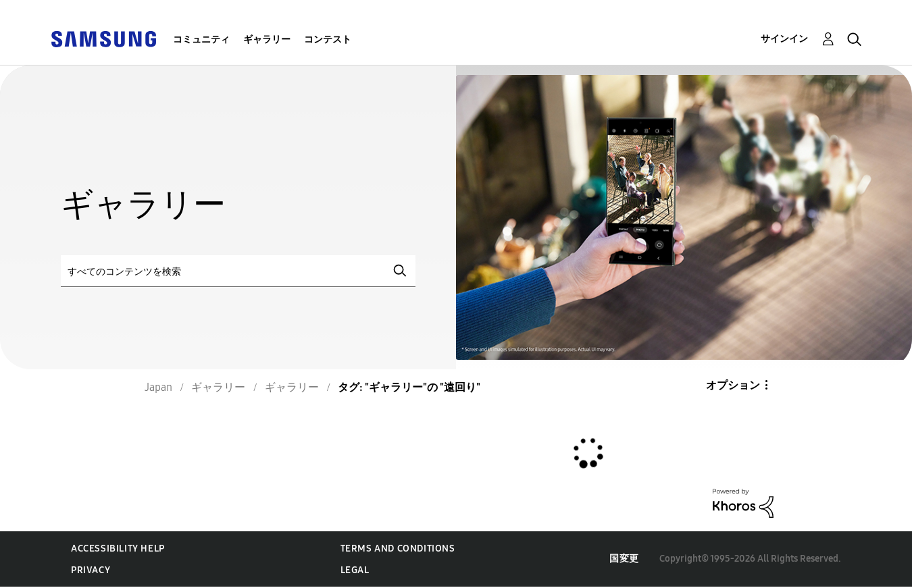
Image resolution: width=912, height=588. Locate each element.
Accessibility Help (118, 549)
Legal (355, 570)
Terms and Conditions (398, 549)
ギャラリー (267, 39)
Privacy (91, 570)
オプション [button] (733, 385)
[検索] (238, 271)
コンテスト (328, 39)
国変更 (624, 559)
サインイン (784, 39)
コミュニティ (201, 39)
